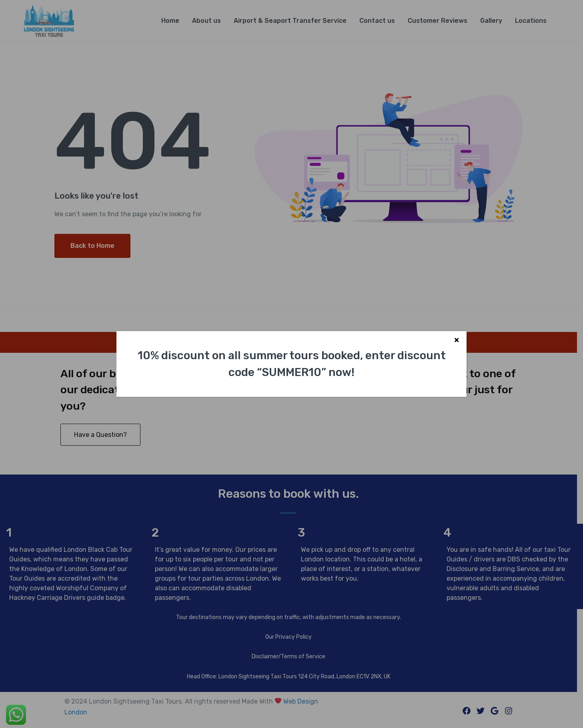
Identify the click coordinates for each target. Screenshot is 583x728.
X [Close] (457, 341)
